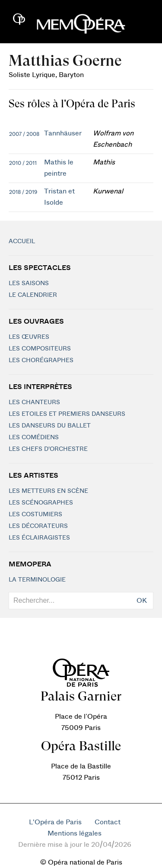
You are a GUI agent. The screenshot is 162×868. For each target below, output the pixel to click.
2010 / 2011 (23, 163)
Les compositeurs (40, 349)
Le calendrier (33, 295)
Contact (108, 822)
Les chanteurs (34, 402)
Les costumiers (35, 514)
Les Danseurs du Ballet (50, 426)
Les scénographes (41, 503)
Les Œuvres (29, 337)
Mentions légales (75, 833)
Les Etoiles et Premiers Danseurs (67, 414)
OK (142, 601)
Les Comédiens (34, 437)
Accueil (22, 241)
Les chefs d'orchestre (48, 449)
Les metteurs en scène (48, 491)
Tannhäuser (63, 133)
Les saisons (29, 283)
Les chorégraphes (41, 360)
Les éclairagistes (39, 538)
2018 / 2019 (23, 192)
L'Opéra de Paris (55, 822)
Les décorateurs (38, 526)
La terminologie (37, 580)
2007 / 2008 (24, 134)
